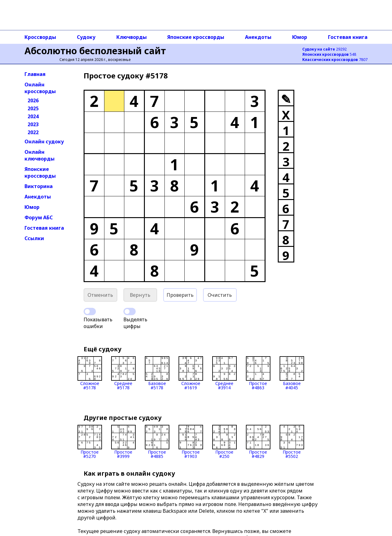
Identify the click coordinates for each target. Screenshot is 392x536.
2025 (33, 108)
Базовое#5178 (157, 373)
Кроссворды (40, 37)
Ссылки (34, 238)
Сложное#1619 (191, 373)
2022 (33, 132)
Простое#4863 (258, 373)
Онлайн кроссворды (40, 88)
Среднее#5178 (123, 373)
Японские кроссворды (196, 37)
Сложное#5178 (90, 373)
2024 (33, 116)
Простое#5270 (90, 442)
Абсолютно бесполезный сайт (95, 51)
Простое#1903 (191, 442)
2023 (33, 124)
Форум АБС (39, 217)
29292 (324, 49)
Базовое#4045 (292, 373)
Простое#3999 (123, 442)
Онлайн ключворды (40, 155)
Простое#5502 (292, 442)
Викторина (39, 186)
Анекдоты (258, 37)
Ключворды (132, 37)
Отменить (100, 295)
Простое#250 (224, 442)
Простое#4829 (258, 442)
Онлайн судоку (44, 142)
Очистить (220, 295)
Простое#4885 (157, 442)
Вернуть (140, 295)
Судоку (86, 37)
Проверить (180, 295)
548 (329, 54)
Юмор (300, 37)
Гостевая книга (348, 37)
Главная (35, 74)
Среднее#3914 (224, 373)
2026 (33, 100)
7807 (335, 60)
